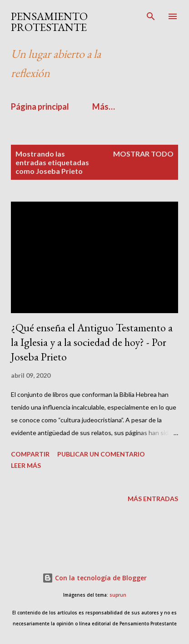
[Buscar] (151, 16)
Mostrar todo (143, 154)
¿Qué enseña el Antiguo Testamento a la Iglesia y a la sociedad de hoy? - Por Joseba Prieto (92, 342)
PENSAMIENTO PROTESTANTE (49, 22)
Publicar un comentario (101, 454)
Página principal (40, 106)
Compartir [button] (30, 454)
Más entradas (153, 499)
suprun (118, 595)
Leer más (26, 465)
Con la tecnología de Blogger (94, 578)
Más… (104, 106)
